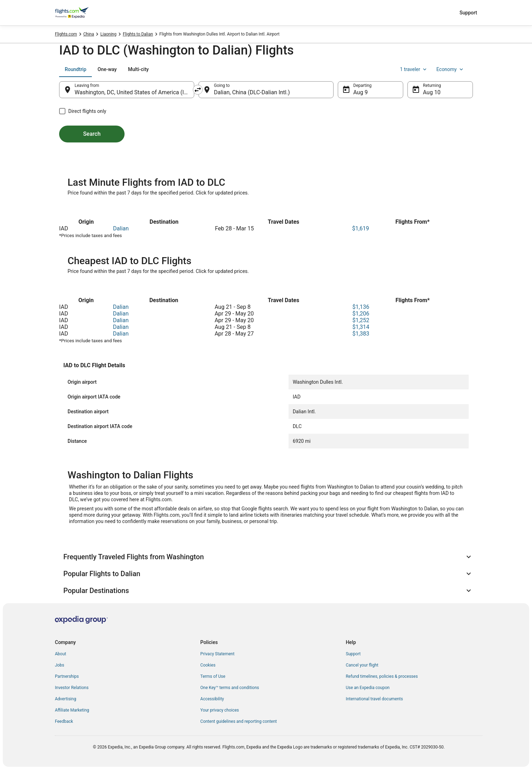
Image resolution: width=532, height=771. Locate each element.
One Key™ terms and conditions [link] (230, 688)
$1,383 (361, 334)
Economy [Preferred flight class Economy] (450, 69)
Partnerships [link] (67, 676)
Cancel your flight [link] (362, 665)
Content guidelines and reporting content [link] (238, 721)
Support (468, 13)
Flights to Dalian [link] (138, 34)
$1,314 (361, 327)
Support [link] (353, 654)
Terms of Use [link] (213, 676)
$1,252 (361, 320)
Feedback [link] (64, 721)
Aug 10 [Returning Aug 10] (432, 92)
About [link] (61, 654)
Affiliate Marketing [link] (72, 710)
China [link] (89, 34)
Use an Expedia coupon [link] (368, 688)
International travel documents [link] (374, 699)
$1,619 (361, 228)
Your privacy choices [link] (220, 710)
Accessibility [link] (212, 699)
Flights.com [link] (66, 34)
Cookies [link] (208, 665)
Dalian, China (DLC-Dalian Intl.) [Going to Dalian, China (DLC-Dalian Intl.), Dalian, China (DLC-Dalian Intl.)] (252, 92)
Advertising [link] (65, 699)
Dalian (121, 228)
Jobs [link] (59, 665)
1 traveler (414, 69)
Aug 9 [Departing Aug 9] (360, 92)
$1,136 (361, 307)
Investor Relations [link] (72, 688)
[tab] (75, 69)
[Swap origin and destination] (198, 90)
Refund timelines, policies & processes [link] (382, 676)
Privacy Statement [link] (217, 654)
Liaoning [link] (108, 34)
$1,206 (361, 314)
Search (92, 134)
